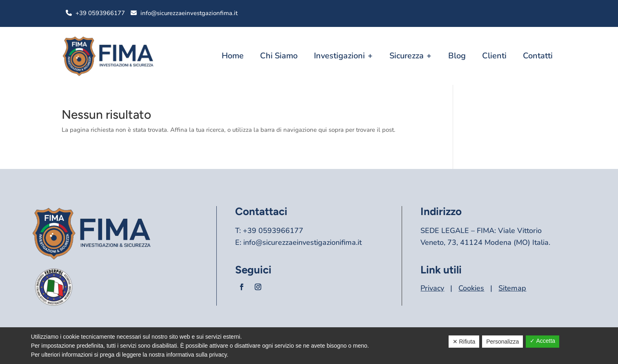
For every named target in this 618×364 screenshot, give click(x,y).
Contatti (538, 56)
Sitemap (512, 288)
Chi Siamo (279, 56)
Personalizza (502, 342)
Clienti (494, 56)
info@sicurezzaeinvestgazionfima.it (189, 13)
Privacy (432, 288)
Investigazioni (339, 56)
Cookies (471, 288)
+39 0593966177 (100, 13)
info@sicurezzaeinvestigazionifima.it (302, 242)
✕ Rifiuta (464, 342)
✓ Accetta (542, 341)
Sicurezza (407, 56)
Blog (457, 56)
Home (233, 56)
